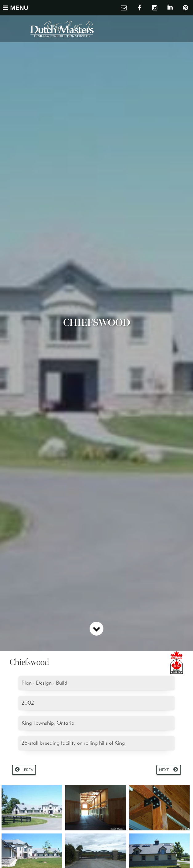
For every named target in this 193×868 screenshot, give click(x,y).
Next (164, 770)
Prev (29, 770)
